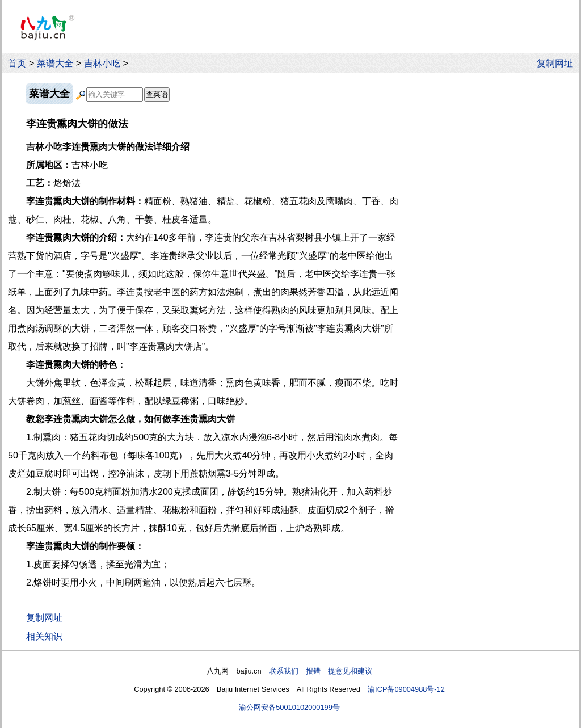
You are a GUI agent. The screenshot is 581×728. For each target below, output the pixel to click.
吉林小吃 (102, 63)
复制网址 (558, 63)
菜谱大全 (55, 63)
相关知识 (44, 636)
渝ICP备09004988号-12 (406, 689)
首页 (17, 63)
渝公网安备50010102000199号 (289, 707)
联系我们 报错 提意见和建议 (321, 671)
